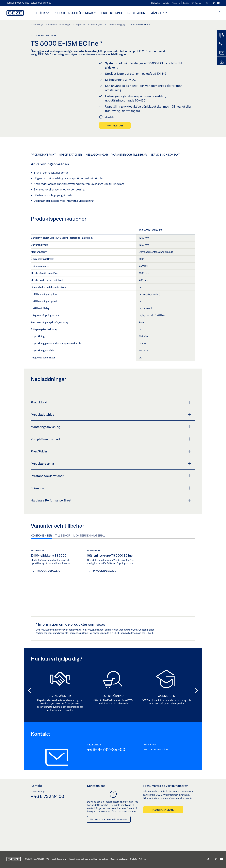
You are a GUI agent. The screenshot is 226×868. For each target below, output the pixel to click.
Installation (136, 13)
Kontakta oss (115, 126)
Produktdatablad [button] (111, 415)
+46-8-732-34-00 (106, 749)
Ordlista (134, 859)
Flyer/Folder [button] (111, 451)
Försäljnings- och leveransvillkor (83, 859)
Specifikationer (70, 155)
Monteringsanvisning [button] (111, 427)
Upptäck (39, 13)
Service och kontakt (165, 155)
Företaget (176, 3)
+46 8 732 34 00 (47, 796)
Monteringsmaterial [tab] (89, 536)
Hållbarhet (156, 3)
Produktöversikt (43, 155)
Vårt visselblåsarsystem (57, 859)
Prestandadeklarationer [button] (111, 476)
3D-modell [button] (111, 488)
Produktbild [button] (111, 402)
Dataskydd (104, 859)
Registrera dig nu (163, 810)
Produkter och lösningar (73, 13)
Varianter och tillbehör (129, 155)
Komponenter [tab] (41, 536)
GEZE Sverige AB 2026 (35, 859)
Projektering (112, 13)
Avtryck (142, 859)
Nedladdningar (97, 155)
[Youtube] (218, 3)
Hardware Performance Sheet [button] (111, 500)
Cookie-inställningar (119, 859)
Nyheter (166, 3)
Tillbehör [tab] (63, 536)
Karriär (186, 3)
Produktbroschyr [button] (111, 464)
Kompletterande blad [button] (111, 439)
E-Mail (149, 633)
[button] (197, 3)
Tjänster (157, 13)
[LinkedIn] (214, 3)
